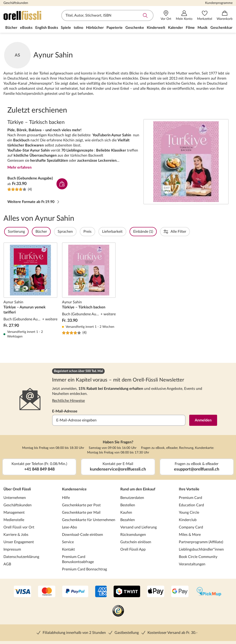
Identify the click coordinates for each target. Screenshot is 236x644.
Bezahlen (128, 520)
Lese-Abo (69, 527)
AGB (7, 564)
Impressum (12, 549)
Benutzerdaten (132, 498)
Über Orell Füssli (17, 489)
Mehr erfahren (19, 167)
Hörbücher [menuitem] (95, 28)
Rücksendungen (133, 535)
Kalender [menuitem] (176, 28)
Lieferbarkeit (125, 232)
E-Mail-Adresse (65, 411)
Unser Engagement (19, 542)
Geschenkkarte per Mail (81, 513)
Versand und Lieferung (139, 527)
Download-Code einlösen (83, 535)
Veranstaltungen (192, 564)
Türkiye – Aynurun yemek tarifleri (30, 291)
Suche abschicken (145, 15)
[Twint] (127, 592)
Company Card (191, 527)
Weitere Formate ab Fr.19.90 (34, 202)
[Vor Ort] (166, 16)
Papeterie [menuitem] (115, 28)
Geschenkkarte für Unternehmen (89, 520)
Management (14, 513)
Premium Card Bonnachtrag (84, 569)
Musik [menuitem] (203, 28)
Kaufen (126, 513)
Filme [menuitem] (190, 28)
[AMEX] (101, 592)
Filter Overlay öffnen (9, 232)
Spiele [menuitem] (66, 28)
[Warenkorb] (225, 16)
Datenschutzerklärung (21, 557)
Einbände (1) (156, 232)
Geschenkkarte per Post (81, 505)
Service (68, 542)
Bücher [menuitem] (11, 28)
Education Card (191, 505)
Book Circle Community (198, 557)
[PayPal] (75, 592)
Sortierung (29, 232)
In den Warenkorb (62, 184)
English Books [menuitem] (47, 28)
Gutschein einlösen (136, 542)
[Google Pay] (180, 592)
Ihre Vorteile (189, 489)
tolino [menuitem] (78, 28)
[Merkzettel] (205, 16)
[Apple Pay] (156, 592)
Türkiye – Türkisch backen (186, 162)
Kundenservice (74, 489)
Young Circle (189, 513)
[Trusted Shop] (118, 611)
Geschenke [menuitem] (135, 28)
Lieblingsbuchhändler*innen (201, 549)
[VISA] (22, 592)
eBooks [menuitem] (26, 28)
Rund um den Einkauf (138, 489)
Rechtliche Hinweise (68, 401)
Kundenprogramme (219, 3)
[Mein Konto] (184, 16)
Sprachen (78, 232)
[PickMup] (209, 592)
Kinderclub (188, 520)
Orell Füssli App (133, 549)
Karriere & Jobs (16, 535)
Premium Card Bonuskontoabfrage (78, 559)
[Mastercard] (47, 592)
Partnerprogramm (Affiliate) (201, 542)
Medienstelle (14, 520)
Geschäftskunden (16, 3)
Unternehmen (15, 498)
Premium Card (190, 498)
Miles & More (190, 535)
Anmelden (203, 420)
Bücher (54, 232)
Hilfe (66, 498)
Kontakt (68, 549)
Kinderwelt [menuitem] (156, 28)
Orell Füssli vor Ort (19, 527)
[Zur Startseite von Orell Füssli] (30, 15)
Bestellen (128, 505)
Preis (100, 232)
